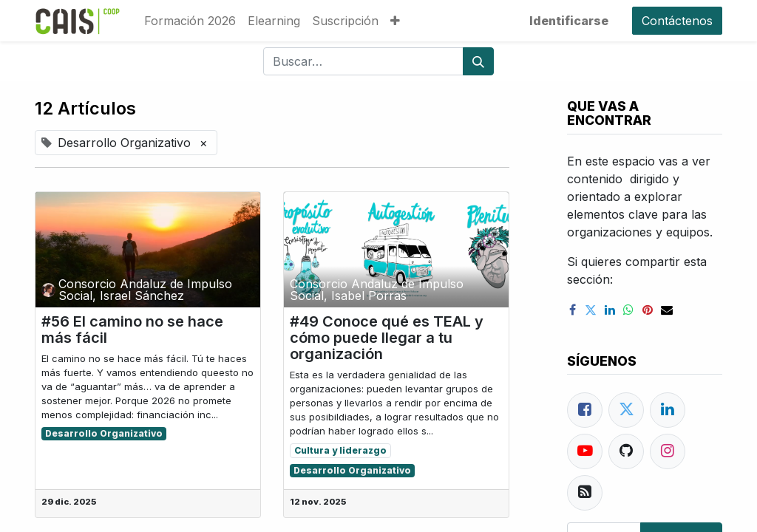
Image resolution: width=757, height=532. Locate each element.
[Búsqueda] (478, 61)
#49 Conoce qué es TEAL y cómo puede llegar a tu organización (387, 338)
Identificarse (569, 21)
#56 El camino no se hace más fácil (132, 330)
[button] (395, 21)
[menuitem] (190, 21)
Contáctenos (677, 21)
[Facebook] (585, 410)
